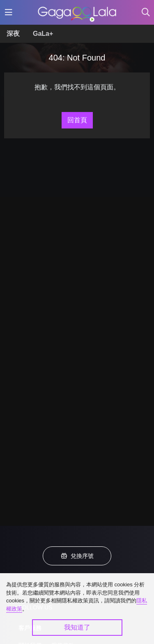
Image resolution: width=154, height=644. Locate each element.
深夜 (13, 34)
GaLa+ (43, 34)
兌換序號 (77, 556)
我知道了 (77, 627)
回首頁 (77, 120)
